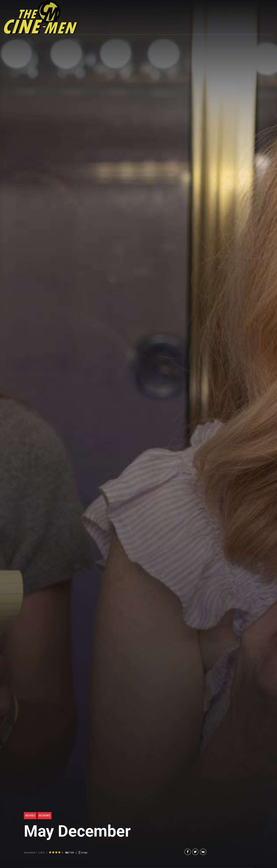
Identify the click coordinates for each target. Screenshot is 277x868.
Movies (30, 816)
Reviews (44, 816)
